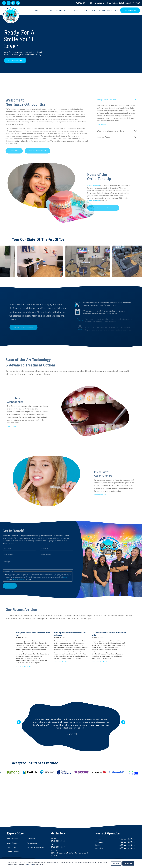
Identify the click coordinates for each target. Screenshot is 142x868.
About (37, 10)
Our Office (31, 839)
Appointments (130, 10)
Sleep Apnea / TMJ (105, 10)
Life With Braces (89, 10)
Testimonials (32, 843)
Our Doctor (11, 847)
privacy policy (29, 865)
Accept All (128, 863)
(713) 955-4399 (58, 847)
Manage (116, 863)
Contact (117, 10)
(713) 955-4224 (58, 841)
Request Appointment (36, 847)
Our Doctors (48, 10)
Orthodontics (74, 10)
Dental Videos (13, 852)
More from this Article (44, 658)
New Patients (61, 10)
